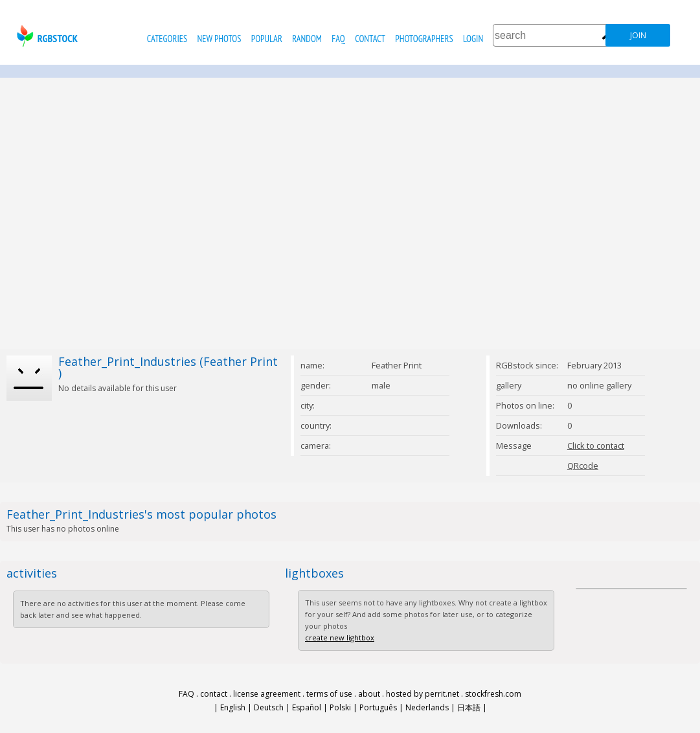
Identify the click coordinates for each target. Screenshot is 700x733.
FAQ (338, 39)
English (233, 707)
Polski (340, 707)
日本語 (469, 707)
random (307, 39)
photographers (424, 39)
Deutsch (269, 707)
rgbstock (46, 36)
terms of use (329, 694)
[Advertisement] (121, 213)
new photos (220, 39)
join (638, 35)
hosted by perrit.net (423, 694)
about (369, 694)
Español (307, 707)
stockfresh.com (493, 694)
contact (370, 39)
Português (378, 707)
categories (167, 39)
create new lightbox (340, 637)
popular (267, 39)
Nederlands (427, 707)
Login (473, 39)
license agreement (267, 694)
